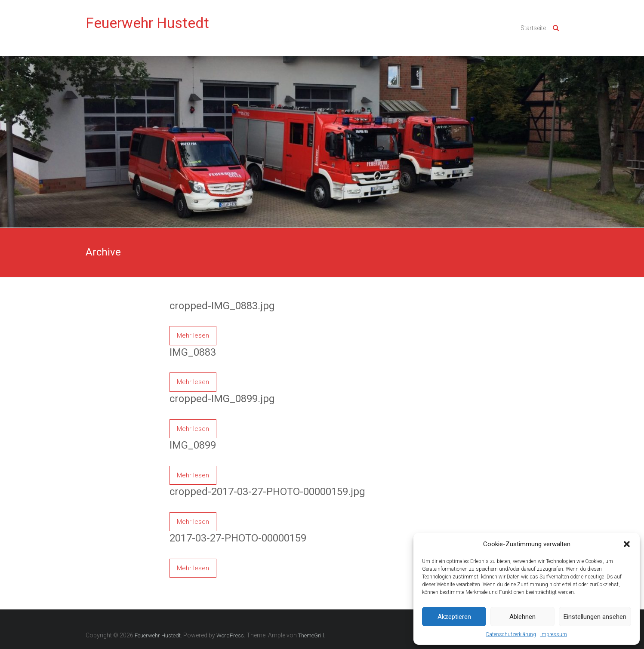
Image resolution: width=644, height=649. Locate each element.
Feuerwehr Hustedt (147, 23)
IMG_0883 (193, 352)
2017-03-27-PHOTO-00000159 (238, 538)
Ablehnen (522, 617)
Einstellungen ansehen (595, 617)
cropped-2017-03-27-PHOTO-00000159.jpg (267, 492)
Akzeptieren (454, 617)
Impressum (554, 634)
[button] (627, 544)
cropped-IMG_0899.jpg (222, 399)
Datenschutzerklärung (511, 634)
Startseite (533, 28)
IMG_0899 (193, 445)
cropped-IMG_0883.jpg (222, 306)
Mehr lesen (193, 335)
